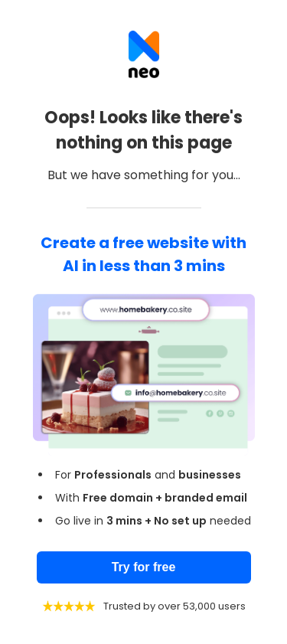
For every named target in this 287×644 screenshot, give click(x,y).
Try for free (144, 567)
